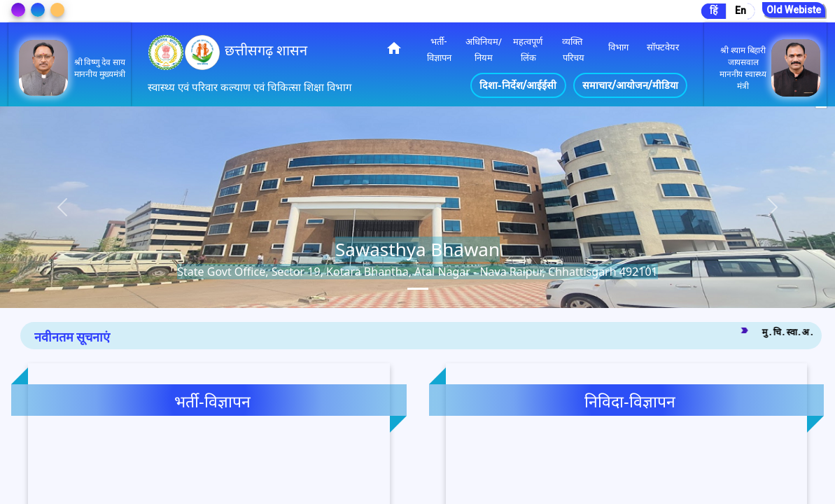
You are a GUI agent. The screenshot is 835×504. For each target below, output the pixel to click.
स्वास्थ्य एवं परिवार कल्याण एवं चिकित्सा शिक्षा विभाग (250, 87)
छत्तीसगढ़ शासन (266, 50)
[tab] (418, 289)
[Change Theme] (18, 10)
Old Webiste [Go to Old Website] (794, 10)
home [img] (394, 48)
